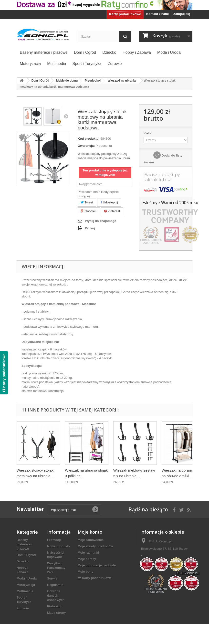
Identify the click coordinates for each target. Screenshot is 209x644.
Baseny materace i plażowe (24, 544)
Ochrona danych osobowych (56, 596)
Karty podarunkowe (125, 14)
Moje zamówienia (91, 540)
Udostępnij (109, 202)
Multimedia (25, 591)
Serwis (52, 578)
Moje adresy (87, 559)
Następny (66, 116)
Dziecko (23, 561)
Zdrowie (23, 608)
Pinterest (112, 211)
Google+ (89, 211)
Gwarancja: (86, 146)
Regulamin (55, 585)
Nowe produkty (59, 546)
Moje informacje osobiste (97, 565)
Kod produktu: (89, 139)
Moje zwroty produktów (95, 546)
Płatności (54, 606)
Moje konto (90, 532)
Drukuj (90, 228)
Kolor (148, 133)
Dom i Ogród (26, 555)
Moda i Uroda (27, 578)
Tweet (87, 202)
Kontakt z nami (157, 14)
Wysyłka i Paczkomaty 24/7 (56, 568)
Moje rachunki (88, 553)
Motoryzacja (26, 585)
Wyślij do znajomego (101, 221)
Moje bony (85, 572)
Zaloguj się (182, 14)
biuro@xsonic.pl (171, 558)
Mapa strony (57, 613)
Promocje (54, 540)
